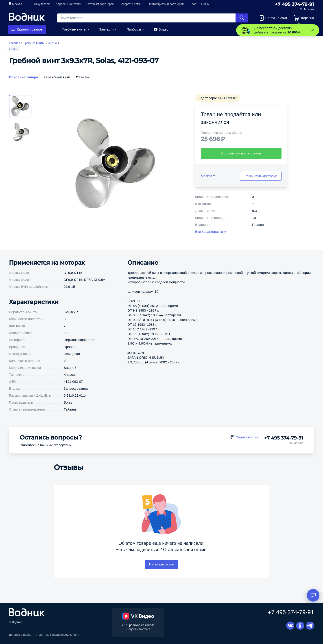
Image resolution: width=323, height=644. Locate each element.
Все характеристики (211, 232)
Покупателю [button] (42, 4)
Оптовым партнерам (100, 4)
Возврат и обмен (131, 4)
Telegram (310, 626)
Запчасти (106, 29)
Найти (242, 18)
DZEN (205, 4)
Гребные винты (74, 29)
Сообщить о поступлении (241, 153)
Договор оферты (20, 635)
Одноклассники (300, 626)
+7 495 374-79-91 (295, 4)
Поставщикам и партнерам (166, 4)
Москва (17, 4)
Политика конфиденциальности (58, 635)
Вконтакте (290, 626)
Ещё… (13, 49)
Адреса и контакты (68, 4)
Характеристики (57, 77)
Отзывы (83, 77)
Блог (193, 4)
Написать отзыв (162, 564)
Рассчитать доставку (261, 176)
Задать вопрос (248, 437)
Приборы (134, 29)
